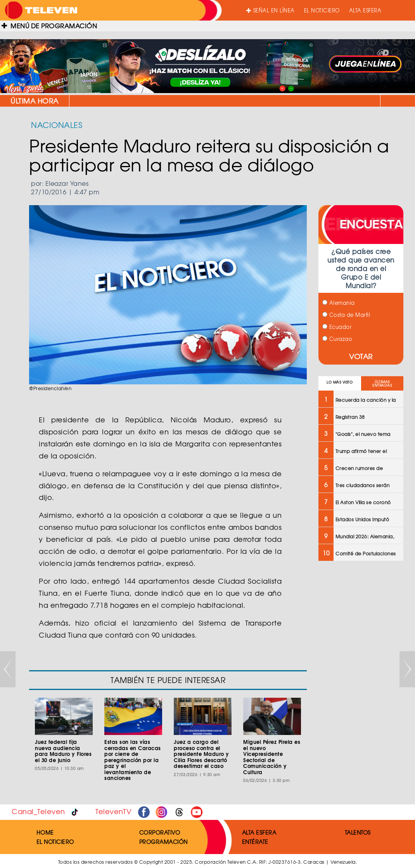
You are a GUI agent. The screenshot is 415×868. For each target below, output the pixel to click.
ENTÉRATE (255, 842)
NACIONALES (57, 125)
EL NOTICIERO (322, 10)
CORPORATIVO (160, 832)
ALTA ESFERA (365, 10)
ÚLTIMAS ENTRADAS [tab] (382, 384)
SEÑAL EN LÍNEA (271, 10)
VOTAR (361, 356)
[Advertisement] (361, 691)
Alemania (339, 303)
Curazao (337, 339)
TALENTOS (358, 832)
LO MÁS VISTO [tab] (340, 382)
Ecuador (337, 327)
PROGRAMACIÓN (163, 842)
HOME (45, 832)
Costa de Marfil (346, 315)
